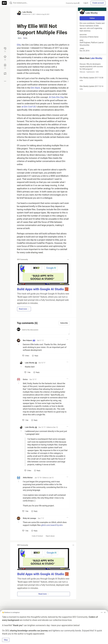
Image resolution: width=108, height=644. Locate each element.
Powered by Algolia (73, 3)
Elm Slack (35, 88)
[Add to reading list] (5, 66)
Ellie (19, 45)
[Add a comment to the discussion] (45, 331)
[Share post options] (5, 81)
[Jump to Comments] (5, 58)
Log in (86, 3)
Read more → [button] (24, 309)
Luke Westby (27, 12)
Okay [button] (6, 640)
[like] (26, 356)
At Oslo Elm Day (56, 97)
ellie (25, 38)
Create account (98, 3)
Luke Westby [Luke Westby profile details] (30, 363)
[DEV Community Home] (4, 3)
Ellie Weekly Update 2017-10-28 (92, 79)
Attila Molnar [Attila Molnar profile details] (28, 478)
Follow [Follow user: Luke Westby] (92, 18)
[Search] (11, 3)
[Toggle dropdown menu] (68, 259)
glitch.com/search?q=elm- (52, 525)
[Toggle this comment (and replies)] (19, 344)
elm (20, 38)
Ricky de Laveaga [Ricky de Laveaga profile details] (29, 518)
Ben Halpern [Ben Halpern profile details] (29, 340)
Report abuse (50, 536)
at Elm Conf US (29, 107)
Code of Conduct (37, 536)
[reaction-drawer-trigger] (5, 50)
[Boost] (5, 74)
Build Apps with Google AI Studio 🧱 (43, 289)
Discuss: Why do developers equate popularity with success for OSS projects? (92, 68)
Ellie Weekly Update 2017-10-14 (92, 88)
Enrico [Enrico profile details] (25, 379)
